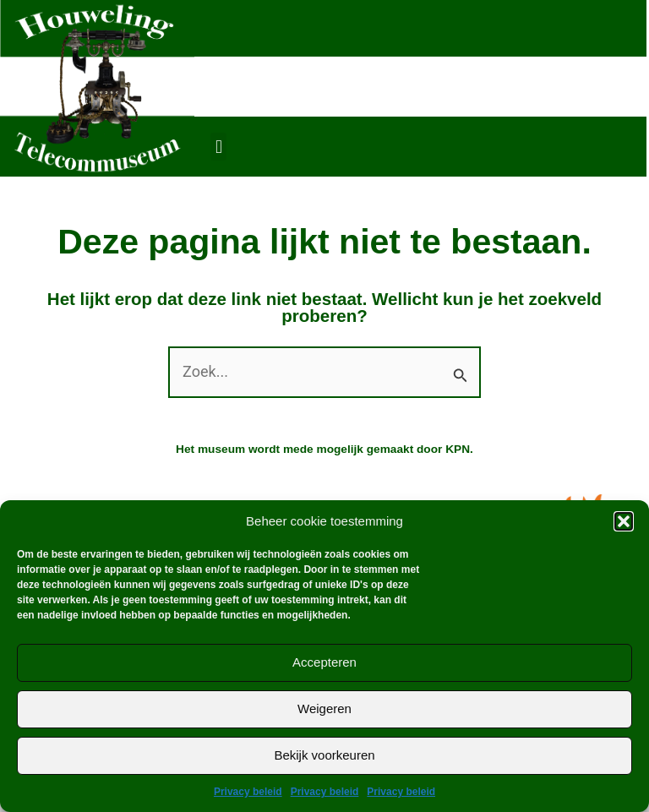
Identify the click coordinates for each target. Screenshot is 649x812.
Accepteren (324, 662)
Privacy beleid (248, 792)
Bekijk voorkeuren (324, 755)
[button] (624, 521)
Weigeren (324, 708)
